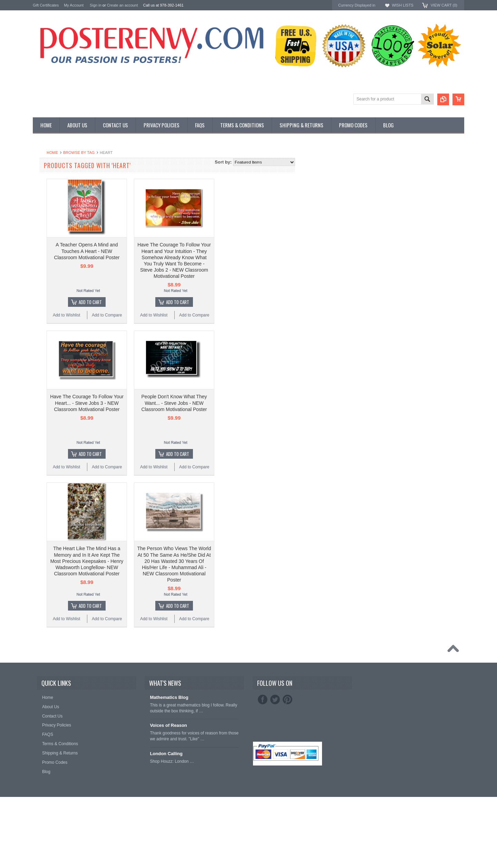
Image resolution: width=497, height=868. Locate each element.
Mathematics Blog (169, 697)
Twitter (275, 700)
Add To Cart (173, 302)
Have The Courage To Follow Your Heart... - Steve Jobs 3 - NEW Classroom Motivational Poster (170, 403)
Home (135, 153)
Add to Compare (190, 315)
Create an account (123, 5)
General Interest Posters (57, 176)
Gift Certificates (46, 5)
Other (38, 182)
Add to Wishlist (149, 315)
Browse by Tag (162, 153)
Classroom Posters (52, 164)
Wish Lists (402, 5)
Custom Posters (49, 170)
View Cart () (444, 5)
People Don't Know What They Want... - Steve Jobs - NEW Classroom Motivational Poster (257, 403)
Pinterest (288, 700)
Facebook (263, 700)
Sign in (96, 5)
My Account (74, 5)
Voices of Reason (168, 725)
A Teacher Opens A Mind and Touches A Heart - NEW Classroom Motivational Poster (170, 251)
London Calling (166, 754)
